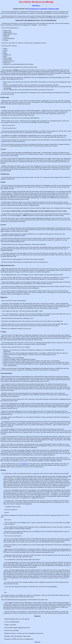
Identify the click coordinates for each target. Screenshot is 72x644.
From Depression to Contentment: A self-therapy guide (44, 9)
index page (37, 642)
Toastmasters (25, 464)
